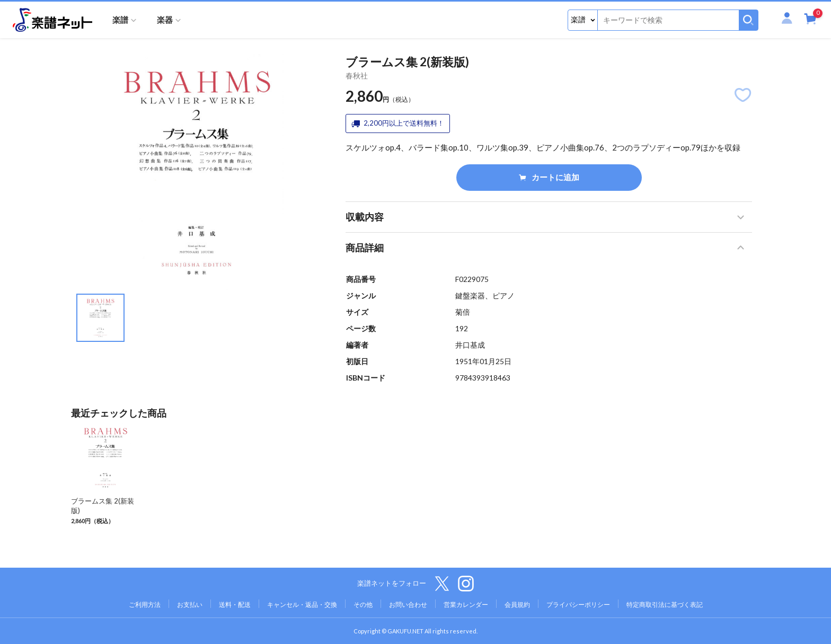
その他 (363, 605)
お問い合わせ (408, 605)
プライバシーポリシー (578, 605)
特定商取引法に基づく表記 (665, 605)
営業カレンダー (466, 605)
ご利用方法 (145, 605)
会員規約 (517, 605)
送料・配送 (235, 605)
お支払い (190, 605)
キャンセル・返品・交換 (302, 605)
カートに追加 (549, 177)
